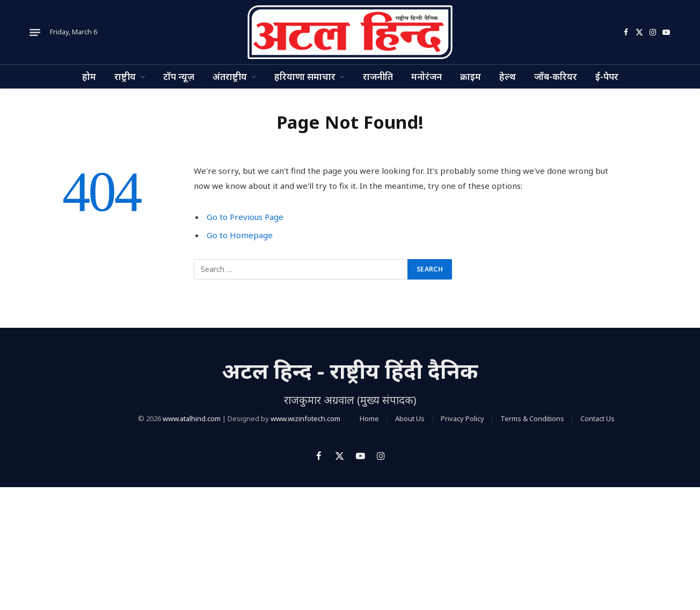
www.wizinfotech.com (305, 418)
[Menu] (35, 32)
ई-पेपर (607, 76)
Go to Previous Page (245, 217)
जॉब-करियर (556, 76)
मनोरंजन (426, 76)
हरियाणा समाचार (305, 76)
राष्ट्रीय (125, 76)
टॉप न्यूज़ (179, 76)
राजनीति (378, 76)
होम (89, 76)
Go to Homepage (240, 235)
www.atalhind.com (192, 418)
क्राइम (471, 76)
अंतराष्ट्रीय (230, 76)
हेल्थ (508, 76)
